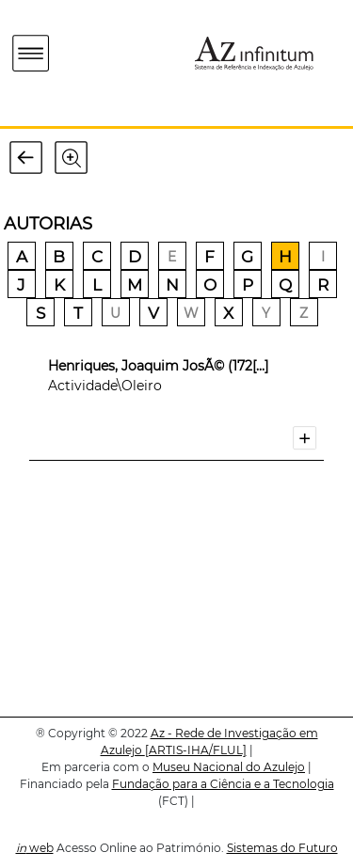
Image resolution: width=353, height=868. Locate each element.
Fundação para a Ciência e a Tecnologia (223, 784)
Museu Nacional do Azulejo (229, 767)
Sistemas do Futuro (282, 848)
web (35, 848)
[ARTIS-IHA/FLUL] (196, 750)
